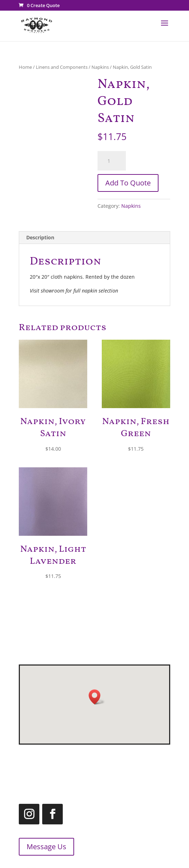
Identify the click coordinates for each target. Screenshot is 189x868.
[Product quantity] (112, 161)
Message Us (40, 847)
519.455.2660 (127, 760)
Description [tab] (40, 237)
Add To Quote (128, 183)
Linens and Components (62, 67)
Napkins (100, 67)
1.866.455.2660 (117, 777)
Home (25, 67)
